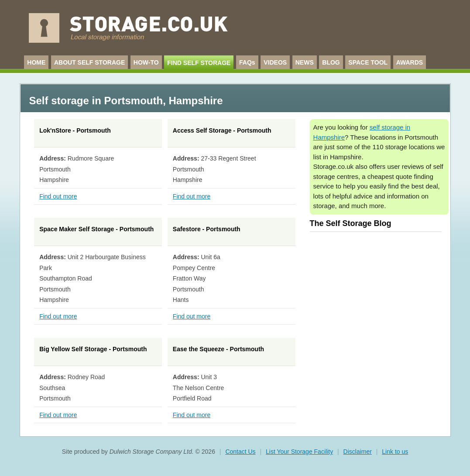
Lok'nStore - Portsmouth (75, 130)
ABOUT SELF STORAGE (89, 62)
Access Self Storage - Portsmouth (222, 130)
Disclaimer (358, 452)
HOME (36, 62)
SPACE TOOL (368, 62)
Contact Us (240, 452)
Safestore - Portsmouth (207, 229)
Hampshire (196, 101)
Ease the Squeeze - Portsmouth (218, 349)
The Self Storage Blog (351, 223)
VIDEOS (275, 62)
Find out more (58, 196)
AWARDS (410, 62)
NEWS (305, 62)
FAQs (247, 62)
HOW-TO (146, 62)
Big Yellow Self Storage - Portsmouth (93, 349)
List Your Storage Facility (299, 452)
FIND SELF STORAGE (199, 63)
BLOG (331, 62)
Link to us (395, 452)
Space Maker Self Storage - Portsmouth (96, 229)
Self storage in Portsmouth (96, 101)
